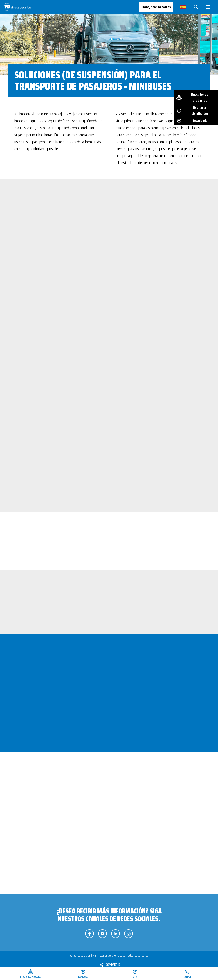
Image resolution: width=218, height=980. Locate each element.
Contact (187, 977)
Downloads (200, 121)
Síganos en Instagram (129, 934)
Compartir (113, 965)
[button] (208, 7)
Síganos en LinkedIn (116, 934)
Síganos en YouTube (102, 934)
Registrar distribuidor (200, 111)
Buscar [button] (196, 7)
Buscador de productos (200, 97)
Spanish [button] (183, 7)
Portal (135, 977)
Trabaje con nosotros (156, 7)
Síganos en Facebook (89, 934)
